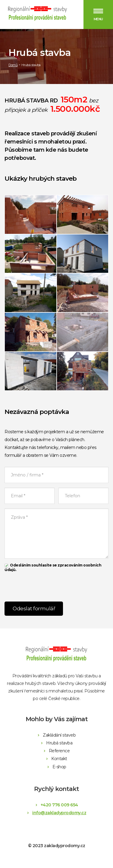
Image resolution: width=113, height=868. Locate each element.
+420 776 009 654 (59, 805)
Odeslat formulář (34, 608)
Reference (59, 751)
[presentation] (57, 585)
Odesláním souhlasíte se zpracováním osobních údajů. (53, 568)
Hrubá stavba (59, 743)
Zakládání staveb (59, 735)
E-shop (59, 767)
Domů (13, 65)
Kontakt (59, 759)
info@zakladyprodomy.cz (59, 813)
